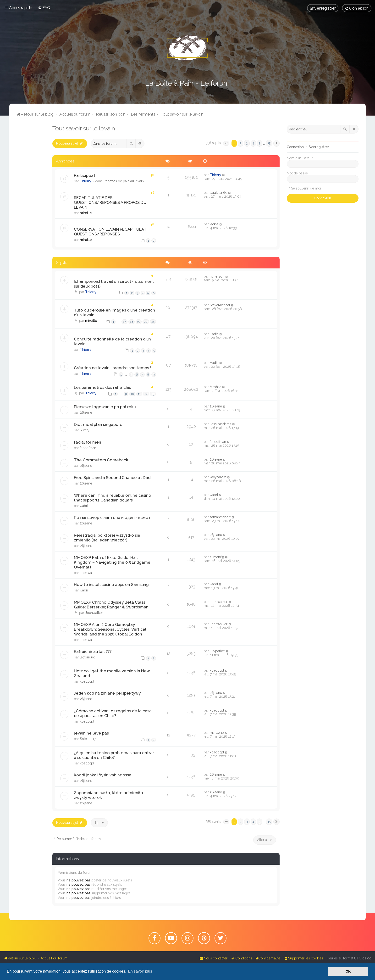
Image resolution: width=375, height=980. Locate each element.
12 (146, 394)
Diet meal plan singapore (98, 424)
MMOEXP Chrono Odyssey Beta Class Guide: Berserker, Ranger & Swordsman (111, 605)
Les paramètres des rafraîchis (102, 387)
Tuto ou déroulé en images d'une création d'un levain (114, 312)
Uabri (84, 506)
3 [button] (247, 143)
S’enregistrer (319, 147)
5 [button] (259, 143)
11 (139, 394)
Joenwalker (89, 573)
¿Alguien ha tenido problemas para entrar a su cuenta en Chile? (114, 755)
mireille (86, 213)
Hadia (214, 334)
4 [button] (253, 143)
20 (146, 322)
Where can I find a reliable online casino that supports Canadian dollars (113, 498)
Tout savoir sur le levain (84, 128)
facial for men (88, 442)
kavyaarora (218, 477)
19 (139, 322)
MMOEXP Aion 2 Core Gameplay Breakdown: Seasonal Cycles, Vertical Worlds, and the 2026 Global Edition (110, 629)
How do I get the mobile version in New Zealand (112, 673)
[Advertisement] (31, 196)
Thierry (86, 181)
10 (132, 394)
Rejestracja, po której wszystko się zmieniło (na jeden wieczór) (107, 538)
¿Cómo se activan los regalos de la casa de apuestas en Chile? (113, 713)
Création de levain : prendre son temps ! (112, 368)
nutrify (85, 430)
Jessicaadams (221, 424)
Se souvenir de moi (306, 188)
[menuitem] (44, 8)
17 (124, 322)
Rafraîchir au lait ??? (93, 651)
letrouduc (87, 657)
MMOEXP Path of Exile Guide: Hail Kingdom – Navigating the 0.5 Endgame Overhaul (112, 562)
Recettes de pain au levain (124, 181)
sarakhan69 (218, 193)
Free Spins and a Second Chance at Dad (112, 478)
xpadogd (87, 681)
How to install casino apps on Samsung (111, 585)
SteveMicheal (220, 305)
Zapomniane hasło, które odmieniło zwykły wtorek (108, 795)
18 (132, 322)
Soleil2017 (88, 739)
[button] (226, 143)
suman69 (217, 557)
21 (153, 322)
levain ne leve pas (91, 733)
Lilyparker (217, 651)
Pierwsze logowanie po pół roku (105, 407)
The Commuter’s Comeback (101, 460)
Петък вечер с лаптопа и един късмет (112, 518)
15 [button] (269, 143)
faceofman (88, 448)
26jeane (86, 412)
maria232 (217, 733)
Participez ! (85, 175)
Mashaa (215, 387)
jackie (214, 224)
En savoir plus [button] (140, 971)
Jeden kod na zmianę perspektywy (107, 693)
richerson (217, 276)
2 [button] (240, 143)
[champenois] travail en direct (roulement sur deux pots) (114, 284)
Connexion (295, 147)
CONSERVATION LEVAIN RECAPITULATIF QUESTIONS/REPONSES (112, 232)
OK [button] (348, 971)
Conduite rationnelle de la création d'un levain (112, 341)
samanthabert (220, 517)
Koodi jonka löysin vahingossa (103, 775)
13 (153, 394)
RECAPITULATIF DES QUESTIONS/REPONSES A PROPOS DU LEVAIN (110, 202)
